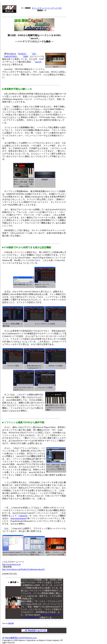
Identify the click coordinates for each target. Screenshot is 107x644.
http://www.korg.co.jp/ (11, 564)
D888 (26, 56)
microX (38, 62)
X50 (34, 54)
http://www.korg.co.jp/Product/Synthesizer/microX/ (24, 569)
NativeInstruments (18, 518)
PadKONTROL (11, 56)
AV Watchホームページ (35, 630)
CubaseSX (23, 516)
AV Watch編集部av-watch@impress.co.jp (19, 638)
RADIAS (22, 54)
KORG (11, 54)
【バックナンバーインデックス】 (47, 8)
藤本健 (11, 623)
